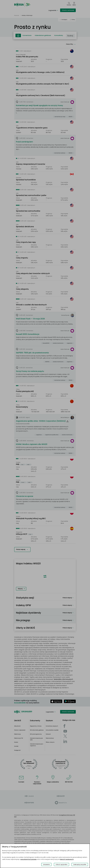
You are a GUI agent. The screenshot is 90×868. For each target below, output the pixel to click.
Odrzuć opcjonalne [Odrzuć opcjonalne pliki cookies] (61, 864)
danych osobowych (67, 859)
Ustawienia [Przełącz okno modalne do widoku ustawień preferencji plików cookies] (46, 864)
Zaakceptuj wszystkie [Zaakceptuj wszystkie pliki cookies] (80, 864)
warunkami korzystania (28, 859)
